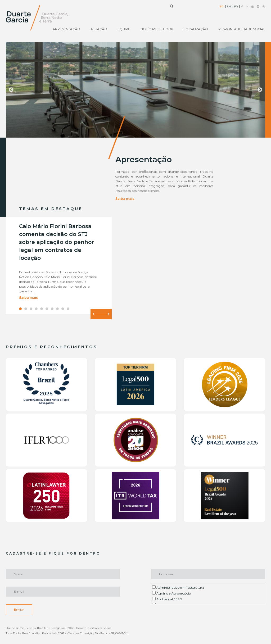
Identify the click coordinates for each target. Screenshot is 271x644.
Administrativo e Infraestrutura (178, 587)
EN (229, 7)
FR (236, 7)
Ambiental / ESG (167, 599)
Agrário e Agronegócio (171, 593)
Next (260, 90)
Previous (11, 90)
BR (222, 7)
